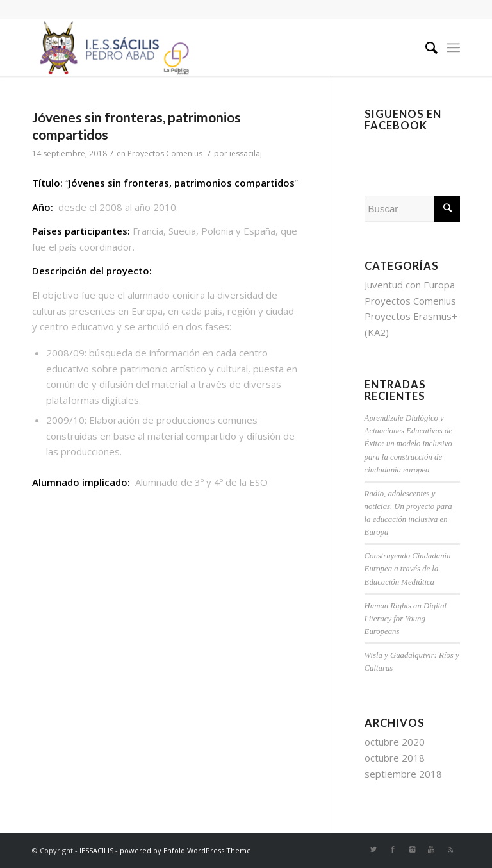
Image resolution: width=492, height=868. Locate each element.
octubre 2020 (395, 742)
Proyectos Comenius (165, 154)
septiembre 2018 (403, 774)
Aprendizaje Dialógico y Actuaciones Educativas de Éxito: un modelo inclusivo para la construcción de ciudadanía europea (408, 444)
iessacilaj (246, 154)
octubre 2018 (395, 758)
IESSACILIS (96, 850)
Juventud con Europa (410, 285)
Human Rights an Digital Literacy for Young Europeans (406, 619)
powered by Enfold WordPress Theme (185, 850)
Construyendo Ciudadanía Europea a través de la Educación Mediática (408, 569)
